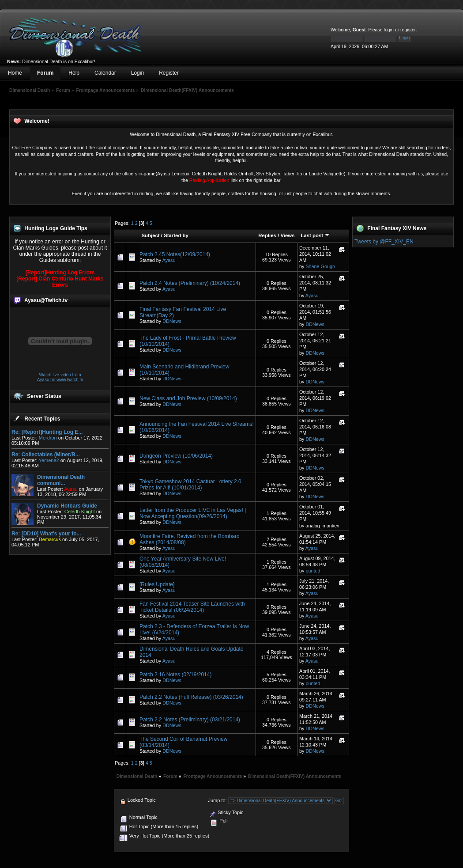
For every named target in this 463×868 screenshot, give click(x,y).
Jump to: (217, 800)
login (389, 30)
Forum (45, 73)
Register (169, 73)
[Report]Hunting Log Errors (60, 273)
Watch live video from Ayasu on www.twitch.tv (60, 377)
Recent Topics (42, 419)
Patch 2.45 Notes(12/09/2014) (175, 254)
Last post (315, 235)
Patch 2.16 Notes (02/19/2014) (175, 675)
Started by (176, 235)
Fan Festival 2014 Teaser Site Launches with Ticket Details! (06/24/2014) (192, 607)
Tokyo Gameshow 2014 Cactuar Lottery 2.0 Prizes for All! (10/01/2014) (190, 485)
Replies (267, 235)
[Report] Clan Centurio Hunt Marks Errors (60, 282)
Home (15, 73)
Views (287, 235)
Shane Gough (320, 266)
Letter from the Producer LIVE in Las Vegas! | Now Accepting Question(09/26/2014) (193, 513)
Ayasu (169, 260)
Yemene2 (49, 460)
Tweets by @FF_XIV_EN (384, 242)
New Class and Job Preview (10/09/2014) (188, 398)
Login (137, 73)
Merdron (48, 438)
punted (313, 571)
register (408, 30)
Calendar (105, 73)
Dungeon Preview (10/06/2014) (176, 456)
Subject (150, 235)
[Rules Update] (157, 584)
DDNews (172, 321)
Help (74, 73)
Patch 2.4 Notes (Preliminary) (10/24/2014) (190, 283)
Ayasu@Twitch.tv (46, 300)
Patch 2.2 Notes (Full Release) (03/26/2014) (191, 697)
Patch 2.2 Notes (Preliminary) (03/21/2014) (190, 720)
